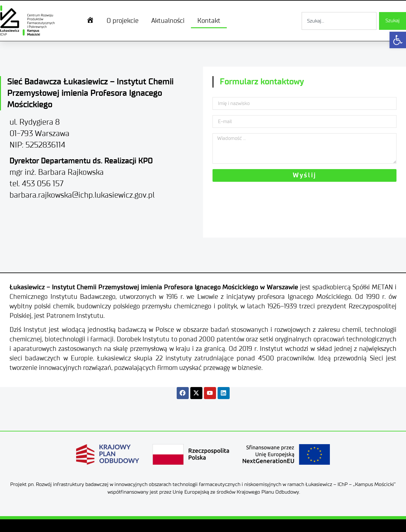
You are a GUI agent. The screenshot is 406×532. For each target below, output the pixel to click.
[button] (398, 40)
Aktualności (168, 21)
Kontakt (209, 21)
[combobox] (339, 21)
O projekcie (123, 21)
